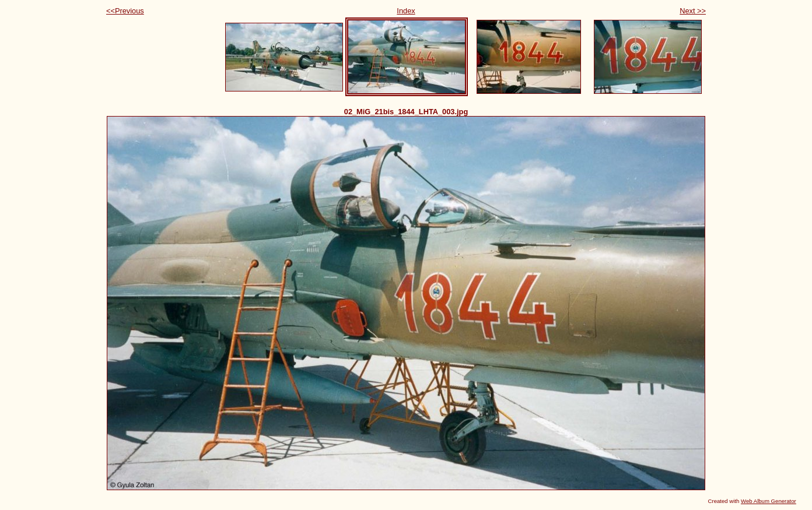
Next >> (693, 11)
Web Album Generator (769, 501)
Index (406, 11)
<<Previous (125, 11)
